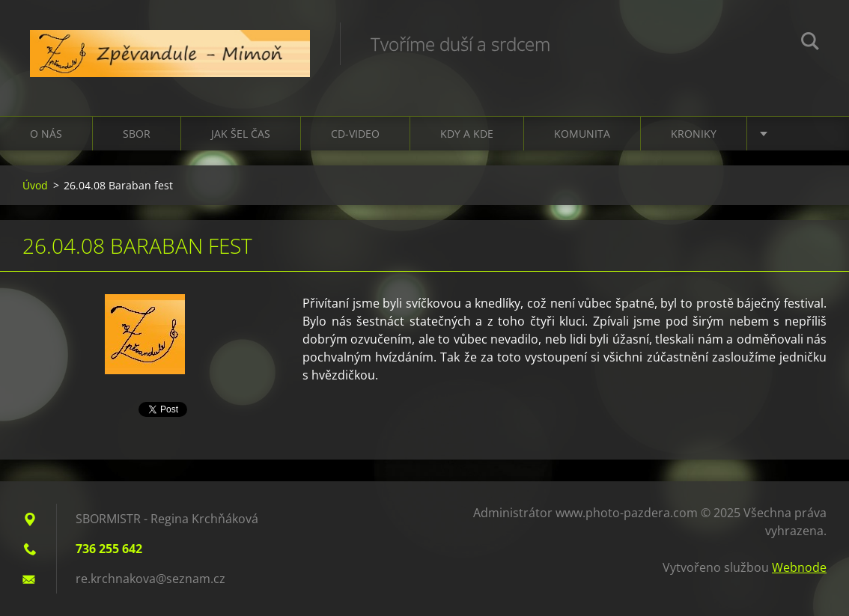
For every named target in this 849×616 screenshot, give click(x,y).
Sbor (137, 134)
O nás (46, 134)
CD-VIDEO (355, 134)
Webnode (799, 567)
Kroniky (694, 134)
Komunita (582, 134)
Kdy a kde (467, 134)
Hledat (810, 43)
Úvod (35, 185)
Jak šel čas (241, 134)
